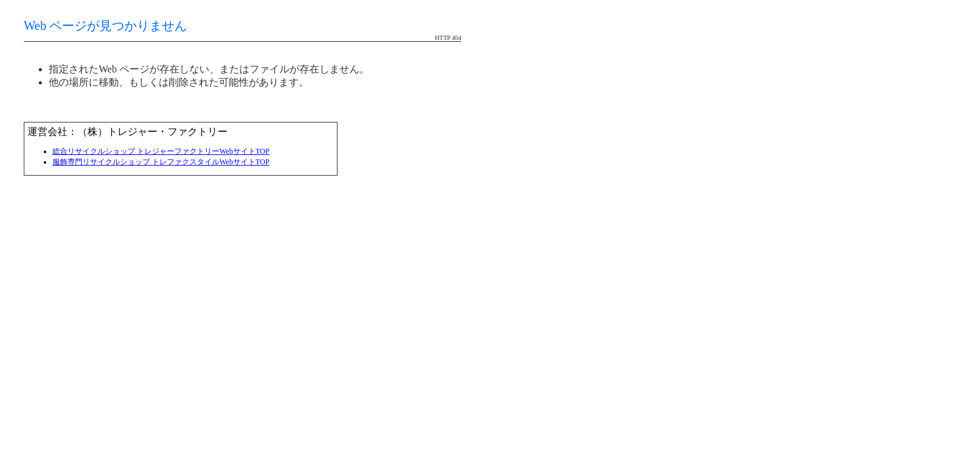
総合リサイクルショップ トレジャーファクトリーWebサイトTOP (161, 151)
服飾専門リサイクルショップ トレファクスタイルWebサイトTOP (161, 162)
